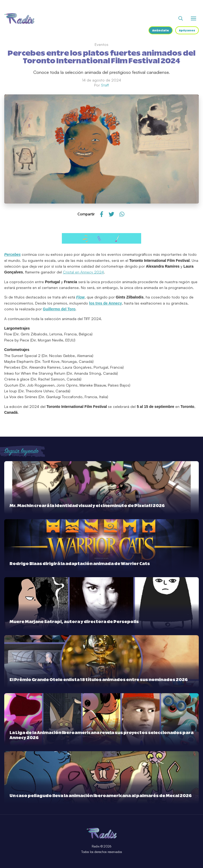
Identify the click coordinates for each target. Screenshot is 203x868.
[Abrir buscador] (181, 18)
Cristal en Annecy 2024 (83, 272)
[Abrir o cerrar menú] (193, 18)
